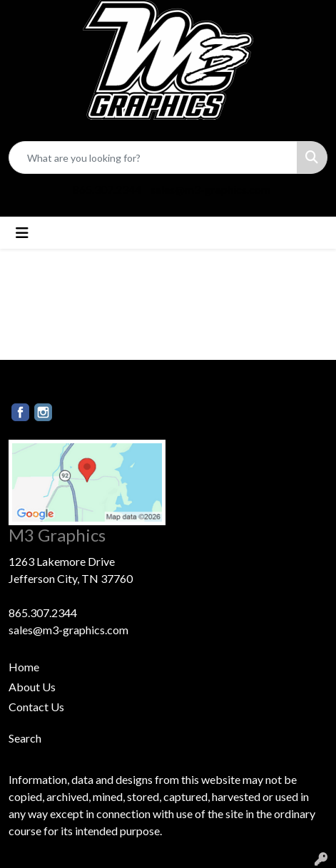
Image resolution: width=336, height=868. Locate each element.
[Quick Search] (153, 157)
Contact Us (36, 707)
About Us (32, 687)
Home (24, 667)
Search (25, 738)
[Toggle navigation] (22, 233)
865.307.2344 (107, 189)
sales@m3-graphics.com (210, 189)
